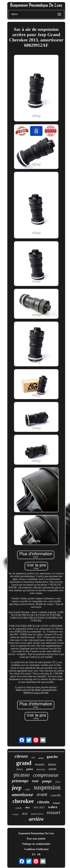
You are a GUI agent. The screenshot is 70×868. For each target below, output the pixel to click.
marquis (56, 803)
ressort (54, 812)
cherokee (23, 801)
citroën (43, 802)
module (18, 808)
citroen (21, 756)
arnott (52, 769)
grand (24, 763)
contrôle (56, 795)
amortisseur (23, 795)
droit (25, 814)
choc (27, 807)
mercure (41, 769)
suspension (47, 787)
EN (34, 855)
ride (33, 757)
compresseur (46, 775)
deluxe (52, 764)
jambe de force (37, 814)
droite (58, 782)
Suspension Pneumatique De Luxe (36, 833)
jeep (17, 788)
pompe (47, 781)
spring (41, 758)
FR (39, 855)
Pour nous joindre (36, 839)
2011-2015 (39, 807)
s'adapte (15, 814)
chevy (20, 769)
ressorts (40, 764)
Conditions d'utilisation (36, 849)
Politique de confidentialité (36, 844)
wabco (53, 807)
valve (28, 789)
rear (35, 781)
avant (42, 794)
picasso (22, 775)
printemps (20, 781)
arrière (36, 819)
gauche (52, 757)
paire (30, 769)
